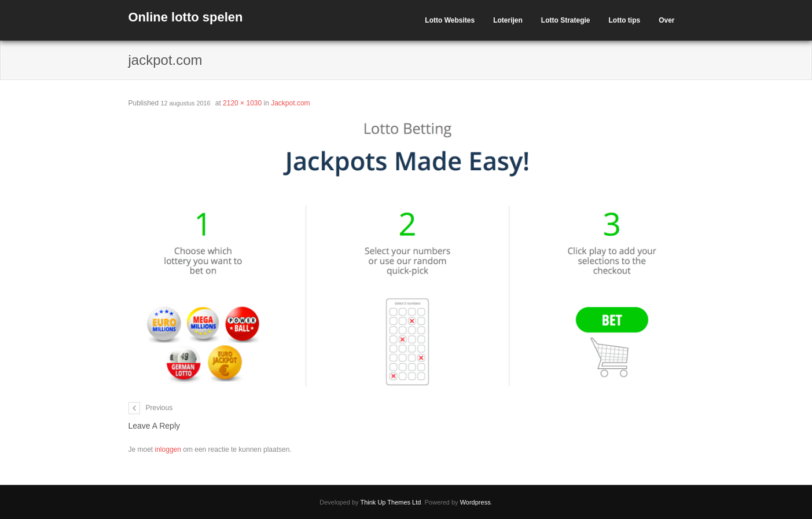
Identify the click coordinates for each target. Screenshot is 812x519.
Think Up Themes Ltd (390, 502)
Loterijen (508, 20)
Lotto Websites (450, 20)
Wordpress (475, 502)
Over (666, 20)
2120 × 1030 (242, 103)
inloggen (168, 449)
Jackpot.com (290, 103)
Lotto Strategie (566, 20)
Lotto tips (624, 20)
